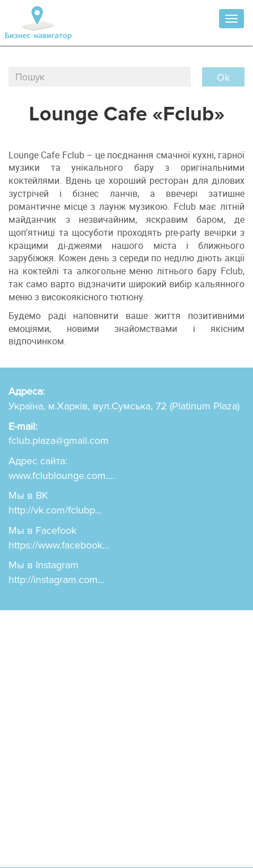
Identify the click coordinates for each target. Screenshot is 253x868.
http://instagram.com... (57, 580)
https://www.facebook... (59, 545)
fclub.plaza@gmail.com (59, 441)
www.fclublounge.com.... (62, 476)
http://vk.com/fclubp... (55, 510)
